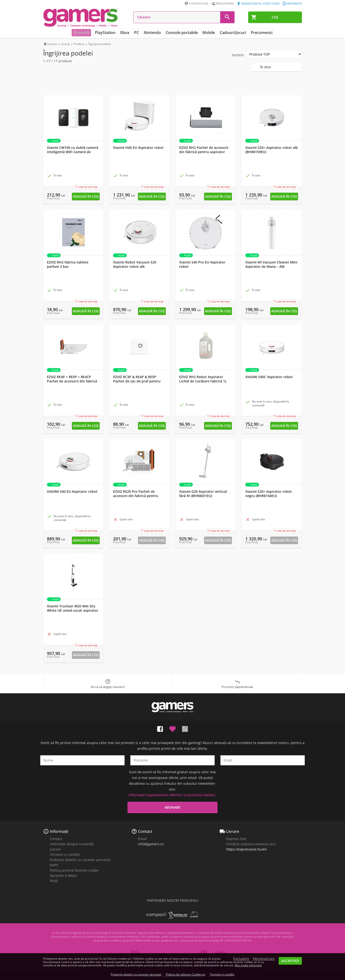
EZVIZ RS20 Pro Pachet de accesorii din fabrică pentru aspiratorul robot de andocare (138, 496)
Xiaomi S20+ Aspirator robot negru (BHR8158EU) (269, 494)
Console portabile (181, 33)
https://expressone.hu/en (247, 849)
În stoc (266, 67)
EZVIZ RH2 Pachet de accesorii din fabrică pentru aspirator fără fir (204, 152)
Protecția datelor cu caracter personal (80, 860)
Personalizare (264, 959)
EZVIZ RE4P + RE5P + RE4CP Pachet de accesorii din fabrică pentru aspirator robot (72, 381)
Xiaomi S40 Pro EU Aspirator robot (202, 264)
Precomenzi (256, 33)
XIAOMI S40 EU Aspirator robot (72, 492)
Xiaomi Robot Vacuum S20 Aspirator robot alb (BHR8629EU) (135, 267)
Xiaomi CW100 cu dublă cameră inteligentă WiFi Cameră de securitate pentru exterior (73, 152)
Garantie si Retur (63, 876)
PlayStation (109, 33)
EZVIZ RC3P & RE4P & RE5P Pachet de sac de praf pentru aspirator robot (137, 381)
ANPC (54, 865)
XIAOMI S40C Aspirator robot (269, 377)
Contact (56, 839)
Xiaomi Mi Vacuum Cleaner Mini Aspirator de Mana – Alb (271, 264)
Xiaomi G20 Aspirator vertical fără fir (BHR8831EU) (203, 494)
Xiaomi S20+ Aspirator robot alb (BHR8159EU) (272, 150)
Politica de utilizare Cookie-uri (186, 974)
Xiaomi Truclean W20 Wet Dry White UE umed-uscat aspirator (73, 608)
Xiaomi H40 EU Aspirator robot (138, 148)
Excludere (241, 959)
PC (139, 33)
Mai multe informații (248, 965)
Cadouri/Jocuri (229, 33)
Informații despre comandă (72, 844)
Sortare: (238, 55)
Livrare (55, 849)
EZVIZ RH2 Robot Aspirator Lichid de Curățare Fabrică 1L (203, 379)
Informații (59, 831)
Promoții (87, 33)
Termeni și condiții (65, 854)
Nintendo (153, 33)
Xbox (128, 33)
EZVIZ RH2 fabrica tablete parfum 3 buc (68, 264)
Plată (54, 881)
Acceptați (290, 961)
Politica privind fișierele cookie (74, 870)
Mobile (207, 33)
